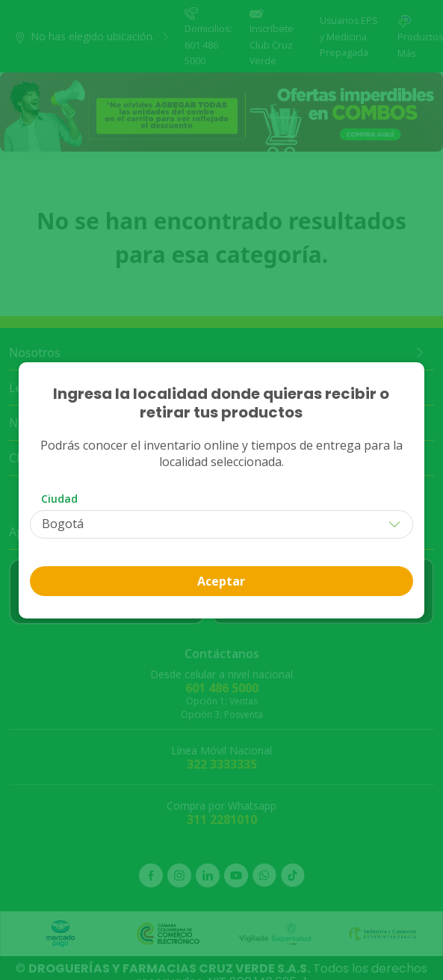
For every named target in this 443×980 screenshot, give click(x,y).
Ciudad (59, 499)
